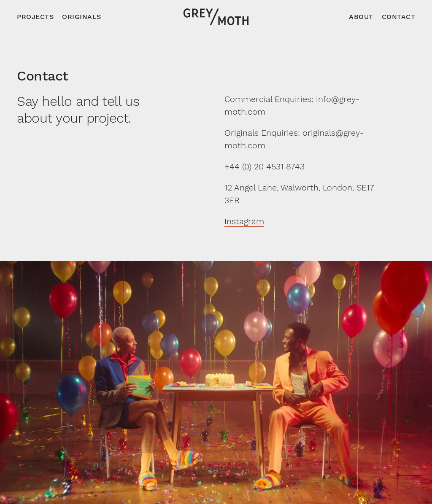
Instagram (244, 221)
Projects (35, 17)
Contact (399, 17)
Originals (82, 17)
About (361, 17)
